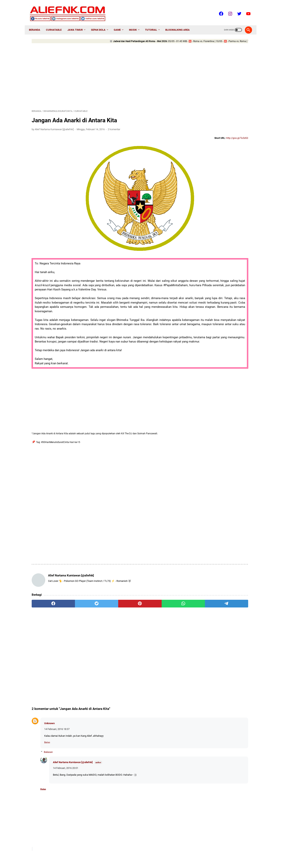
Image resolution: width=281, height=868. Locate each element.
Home (101, 854)
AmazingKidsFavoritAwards (211, 339)
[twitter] (75, 582)
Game (120, 23)
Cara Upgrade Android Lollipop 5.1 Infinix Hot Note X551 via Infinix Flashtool (216, 178)
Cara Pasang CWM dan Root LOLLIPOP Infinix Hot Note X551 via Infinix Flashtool (220, 208)
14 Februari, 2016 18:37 (57, 707)
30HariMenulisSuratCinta (225, 325)
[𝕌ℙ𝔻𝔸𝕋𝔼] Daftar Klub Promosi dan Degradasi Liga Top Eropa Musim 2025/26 (218, 298)
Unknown (49, 702)
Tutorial (154, 23)
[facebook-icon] (218, 9)
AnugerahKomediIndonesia (210, 353)
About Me (114, 854)
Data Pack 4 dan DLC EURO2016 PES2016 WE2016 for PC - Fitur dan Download (218, 255)
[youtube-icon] (245, 9)
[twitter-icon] (236, 9)
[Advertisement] (105, 72)
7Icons (200, 332)
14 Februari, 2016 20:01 (66, 746)
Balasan (48, 730)
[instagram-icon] (227, 9)
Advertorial (219, 332)
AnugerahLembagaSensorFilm (212, 367)
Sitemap (144, 854)
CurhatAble (56, 23)
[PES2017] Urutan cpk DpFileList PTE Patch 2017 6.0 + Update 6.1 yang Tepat (219, 238)
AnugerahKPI (203, 360)
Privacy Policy (175, 854)
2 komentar (114, 125)
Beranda (37, 23)
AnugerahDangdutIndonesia (211, 346)
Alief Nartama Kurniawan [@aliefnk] (73, 740)
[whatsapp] (134, 582)
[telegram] (163, 582)
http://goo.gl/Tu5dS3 (167, 134)
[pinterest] (105, 582)
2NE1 (199, 325)
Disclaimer (158, 854)
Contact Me (129, 854)
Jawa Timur (78, 23)
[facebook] (46, 582)
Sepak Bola (101, 23)
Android (239, 339)
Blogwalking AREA (180, 23)
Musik (136, 23)
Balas (47, 721)
